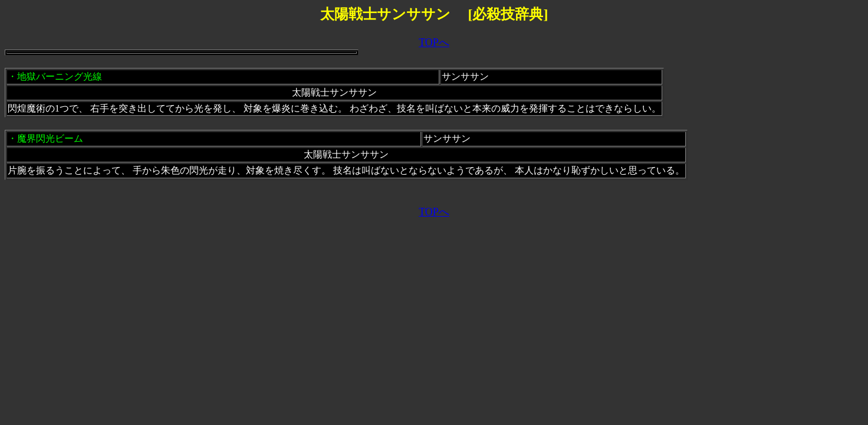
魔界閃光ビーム (50, 138)
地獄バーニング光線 (60, 76)
